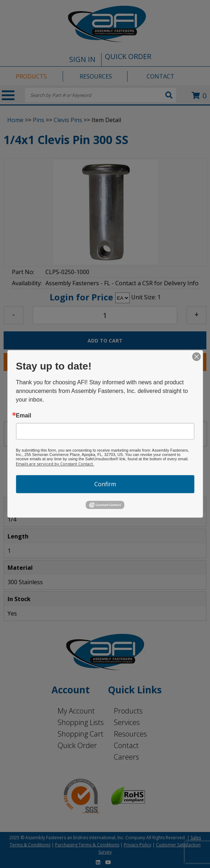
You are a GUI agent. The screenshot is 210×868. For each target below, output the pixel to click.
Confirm (105, 484)
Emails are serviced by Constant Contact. (55, 464)
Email (24, 416)
